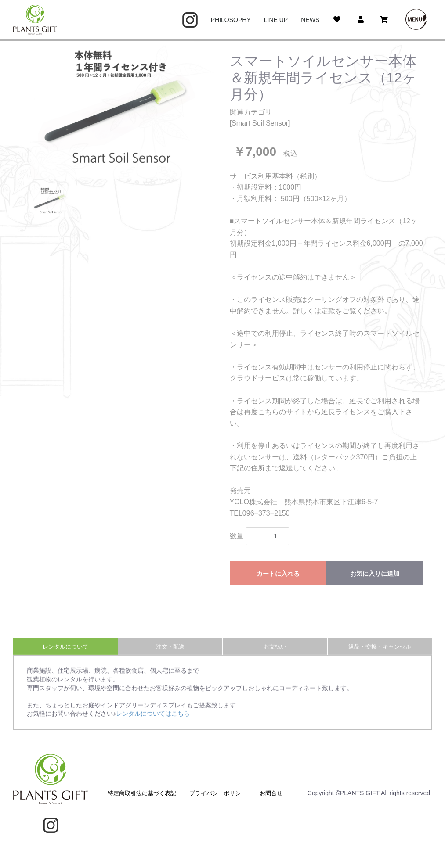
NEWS (310, 20)
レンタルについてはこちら (153, 721)
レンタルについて (65, 654)
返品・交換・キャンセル (380, 654)
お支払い (275, 654)
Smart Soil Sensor (260, 123)
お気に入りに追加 (375, 574)
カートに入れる (278, 574)
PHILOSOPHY (231, 20)
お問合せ (271, 793)
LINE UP (276, 20)
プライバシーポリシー (218, 793)
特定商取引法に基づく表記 (142, 793)
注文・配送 (170, 654)
